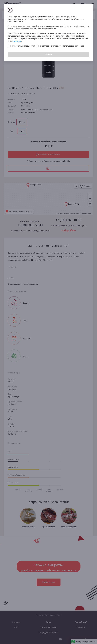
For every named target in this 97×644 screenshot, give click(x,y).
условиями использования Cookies (68, 46)
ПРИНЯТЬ (48, 54)
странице (17, 41)
